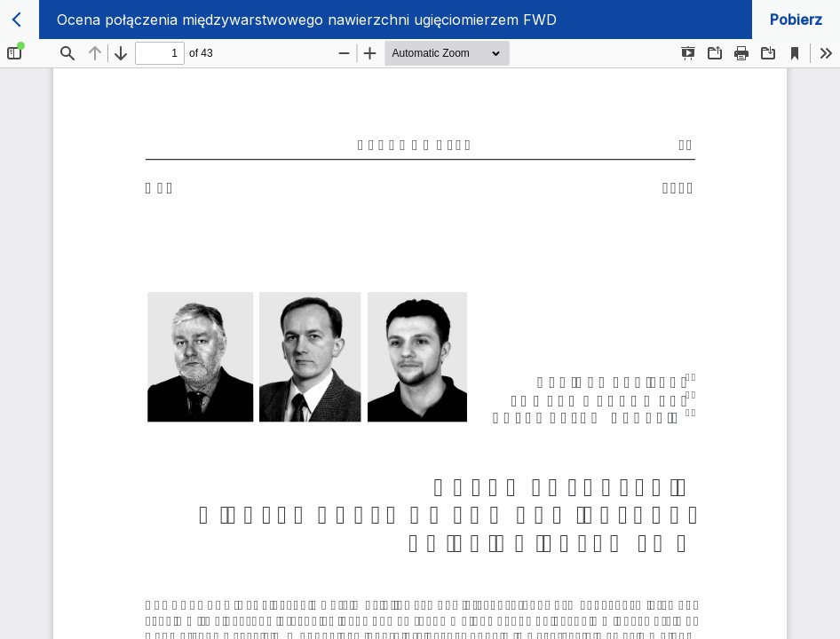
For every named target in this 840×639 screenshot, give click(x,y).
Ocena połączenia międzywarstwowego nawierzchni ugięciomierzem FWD (307, 20)
